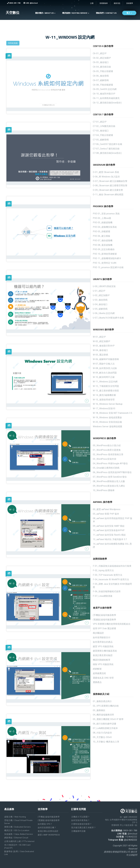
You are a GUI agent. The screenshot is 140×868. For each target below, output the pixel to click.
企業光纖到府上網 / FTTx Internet (19, 841)
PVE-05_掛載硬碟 (102, 231)
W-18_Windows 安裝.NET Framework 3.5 (112, 413)
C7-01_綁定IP (100, 122)
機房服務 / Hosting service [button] (76, 13)
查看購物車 (104, 3)
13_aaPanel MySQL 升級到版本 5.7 (110, 539)
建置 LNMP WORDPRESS (49, 835)
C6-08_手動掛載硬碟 (103, 85)
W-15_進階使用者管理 (104, 400)
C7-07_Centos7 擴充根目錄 (106, 149)
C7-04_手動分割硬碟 (103, 135)
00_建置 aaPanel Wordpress (107, 509)
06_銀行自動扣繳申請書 (105, 724)
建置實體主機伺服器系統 (105, 651)
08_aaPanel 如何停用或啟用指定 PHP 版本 (113, 520)
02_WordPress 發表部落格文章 (108, 454)
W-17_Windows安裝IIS (104, 408)
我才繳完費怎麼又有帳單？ (84, 828)
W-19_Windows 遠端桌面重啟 (107, 417)
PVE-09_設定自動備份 (104, 249)
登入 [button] (129, 13)
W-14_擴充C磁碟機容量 (104, 395)
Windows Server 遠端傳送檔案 (108, 426)
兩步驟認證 (98, 633)
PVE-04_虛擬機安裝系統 (105, 227)
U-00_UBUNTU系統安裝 (104, 286)
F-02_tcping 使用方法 (103, 570)
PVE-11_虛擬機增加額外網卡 (107, 258)
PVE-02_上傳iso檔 (102, 218)
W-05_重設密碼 (100, 355)
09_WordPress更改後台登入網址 (109, 486)
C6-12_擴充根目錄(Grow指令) (107, 103)
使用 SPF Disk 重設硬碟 (104, 628)
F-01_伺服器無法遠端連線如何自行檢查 (112, 566)
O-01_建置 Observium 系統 (106, 172)
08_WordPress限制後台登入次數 (109, 481)
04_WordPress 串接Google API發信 (110, 463)
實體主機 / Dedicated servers (17, 827)
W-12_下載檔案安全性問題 (106, 386)
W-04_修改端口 (100, 350)
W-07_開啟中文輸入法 (104, 364)
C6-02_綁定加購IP (102, 58)
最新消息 (117, 3)
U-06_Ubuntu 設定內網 (104, 313)
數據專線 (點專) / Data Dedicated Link (19, 853)
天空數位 (13, 13)
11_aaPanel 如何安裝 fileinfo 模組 (109, 535)
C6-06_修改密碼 (101, 76)
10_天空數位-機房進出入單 (106, 742)
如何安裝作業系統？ (80, 820)
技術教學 (130, 3)
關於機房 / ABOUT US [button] (45, 13)
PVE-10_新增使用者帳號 (105, 254)
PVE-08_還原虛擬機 (103, 245)
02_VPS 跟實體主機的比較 (106, 706)
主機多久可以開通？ (80, 817)
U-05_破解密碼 (100, 309)
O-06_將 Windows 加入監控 (106, 177)
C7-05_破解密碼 (101, 140)
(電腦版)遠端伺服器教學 (104, 620)
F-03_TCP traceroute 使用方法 (108, 575)
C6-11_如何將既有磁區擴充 (106, 98)
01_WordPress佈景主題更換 (107, 450)
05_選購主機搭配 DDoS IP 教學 (108, 719)
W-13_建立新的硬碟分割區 (106, 391)
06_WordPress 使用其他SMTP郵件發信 (112, 472)
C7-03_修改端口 (101, 131)
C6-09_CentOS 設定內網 (105, 89)
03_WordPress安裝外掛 (105, 459)
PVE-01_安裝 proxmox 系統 (106, 214)
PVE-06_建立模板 (102, 236)
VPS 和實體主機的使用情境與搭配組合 (112, 624)
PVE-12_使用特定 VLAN (105, 263)
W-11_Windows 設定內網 (105, 382)
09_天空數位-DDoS (102, 737)
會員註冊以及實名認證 (48, 831)
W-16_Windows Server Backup (108, 404)
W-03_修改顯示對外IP (104, 346)
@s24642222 (131, 840)
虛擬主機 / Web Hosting (15, 817)
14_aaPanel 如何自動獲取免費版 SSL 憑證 (112, 545)
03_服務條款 (99, 710)
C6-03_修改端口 (101, 62)
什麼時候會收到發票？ (81, 824)
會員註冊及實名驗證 (103, 655)
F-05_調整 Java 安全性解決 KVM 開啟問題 (112, 586)
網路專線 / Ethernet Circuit (16, 838)
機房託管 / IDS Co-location (17, 830)
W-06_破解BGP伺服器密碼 (106, 359)
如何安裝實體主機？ (47, 828)
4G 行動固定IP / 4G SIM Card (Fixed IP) (17, 846)
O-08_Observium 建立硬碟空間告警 (110, 186)
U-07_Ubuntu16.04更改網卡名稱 (108, 318)
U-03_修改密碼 (100, 300)
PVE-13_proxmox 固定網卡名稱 (108, 267)
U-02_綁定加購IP (101, 295)
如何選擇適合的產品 (103, 642)
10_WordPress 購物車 (104, 490)
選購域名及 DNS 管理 (103, 678)
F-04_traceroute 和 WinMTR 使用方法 (111, 579)
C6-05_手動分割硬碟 (103, 71)
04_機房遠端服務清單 (103, 715)
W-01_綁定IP (99, 337)
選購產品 (97, 682)
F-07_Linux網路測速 (103, 596)
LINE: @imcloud (31, 3)
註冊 (92, 3)
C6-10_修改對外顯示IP (104, 94)
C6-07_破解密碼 (101, 80)
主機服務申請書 (78, 831)
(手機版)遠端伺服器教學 (104, 615)
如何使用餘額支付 (102, 637)
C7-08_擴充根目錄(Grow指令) (107, 153)
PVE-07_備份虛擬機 (103, 241)
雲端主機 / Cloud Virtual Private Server (18, 822)
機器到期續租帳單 (102, 660)
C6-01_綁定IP (100, 53)
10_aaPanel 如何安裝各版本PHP (109, 530)
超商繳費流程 (99, 673)
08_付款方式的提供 (102, 733)
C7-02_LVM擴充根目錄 (104, 126)
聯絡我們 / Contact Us (106, 13)
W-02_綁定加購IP (102, 341)
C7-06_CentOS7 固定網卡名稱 (107, 144)
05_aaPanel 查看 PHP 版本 (106, 514)
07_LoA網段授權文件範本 (105, 728)
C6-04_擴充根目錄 (102, 67)
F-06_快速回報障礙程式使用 (107, 591)
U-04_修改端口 (100, 304)
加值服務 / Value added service (19, 834)
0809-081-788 (14, 3)
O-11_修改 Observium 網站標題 (108, 195)
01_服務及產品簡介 (102, 701)
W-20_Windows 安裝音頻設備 (107, 422)
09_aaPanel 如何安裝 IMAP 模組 (109, 526)
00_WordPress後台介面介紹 (107, 445)
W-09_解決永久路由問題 (105, 373)
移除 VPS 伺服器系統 (103, 664)
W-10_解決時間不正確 (104, 377)
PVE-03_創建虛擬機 (103, 222)
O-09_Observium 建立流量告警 (108, 190)
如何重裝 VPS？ (45, 824)
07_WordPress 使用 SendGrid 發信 (110, 477)
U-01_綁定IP (99, 291)
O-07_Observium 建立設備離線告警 (110, 181)
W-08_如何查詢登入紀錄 (105, 368)
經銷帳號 (97, 669)
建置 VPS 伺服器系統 (103, 646)
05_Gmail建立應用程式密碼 (106, 468)
